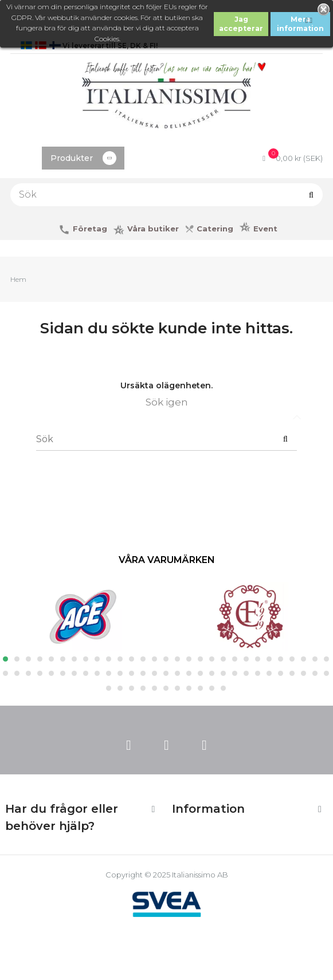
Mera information (300, 24)
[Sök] (167, 195)
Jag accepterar (241, 24)
